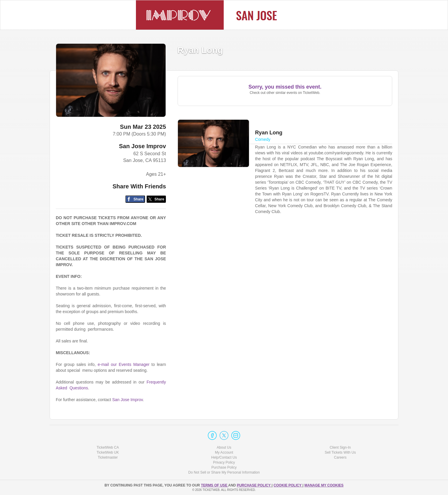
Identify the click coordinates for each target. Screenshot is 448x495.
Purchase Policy (224, 467)
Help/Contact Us (224, 457)
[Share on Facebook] (135, 199)
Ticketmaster (108, 457)
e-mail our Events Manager (124, 364)
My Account (224, 452)
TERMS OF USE (214, 485)
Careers (340, 457)
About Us (224, 447)
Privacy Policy (224, 462)
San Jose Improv (142, 146)
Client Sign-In (340, 447)
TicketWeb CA (108, 447)
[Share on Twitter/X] (156, 199)
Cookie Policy (288, 485)
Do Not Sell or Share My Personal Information (224, 472)
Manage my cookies (324, 485)
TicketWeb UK (108, 452)
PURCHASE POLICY (254, 485)
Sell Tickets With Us (340, 452)
